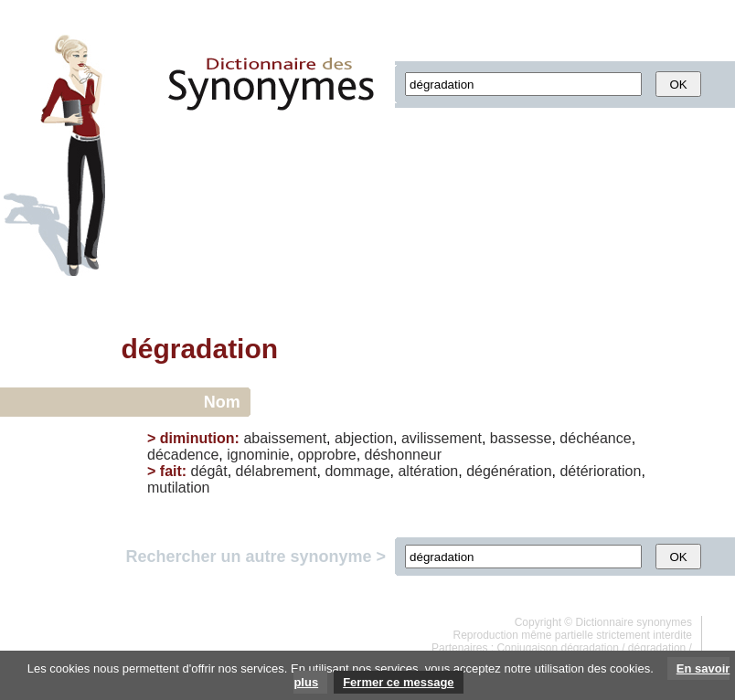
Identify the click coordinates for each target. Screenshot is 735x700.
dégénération (509, 471)
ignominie (258, 455)
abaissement (285, 438)
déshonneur (404, 455)
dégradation (657, 648)
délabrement (277, 471)
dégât (209, 471)
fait (171, 471)
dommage (357, 471)
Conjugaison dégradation (557, 648)
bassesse (521, 438)
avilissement (442, 438)
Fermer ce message (398, 682)
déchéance (595, 438)
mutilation (178, 488)
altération (428, 471)
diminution (197, 438)
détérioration (600, 471)
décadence (183, 455)
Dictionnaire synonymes (634, 622)
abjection (364, 438)
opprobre (327, 455)
